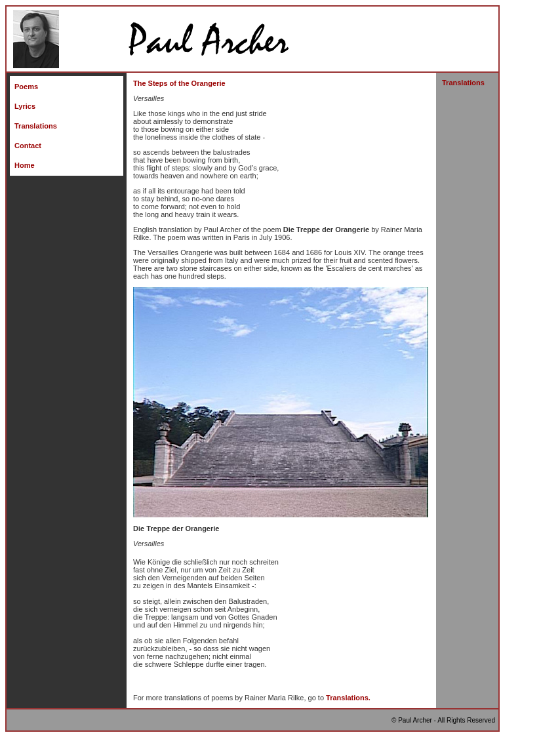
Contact (28, 146)
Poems (26, 87)
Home (25, 165)
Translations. (348, 698)
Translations (36, 126)
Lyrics (25, 106)
